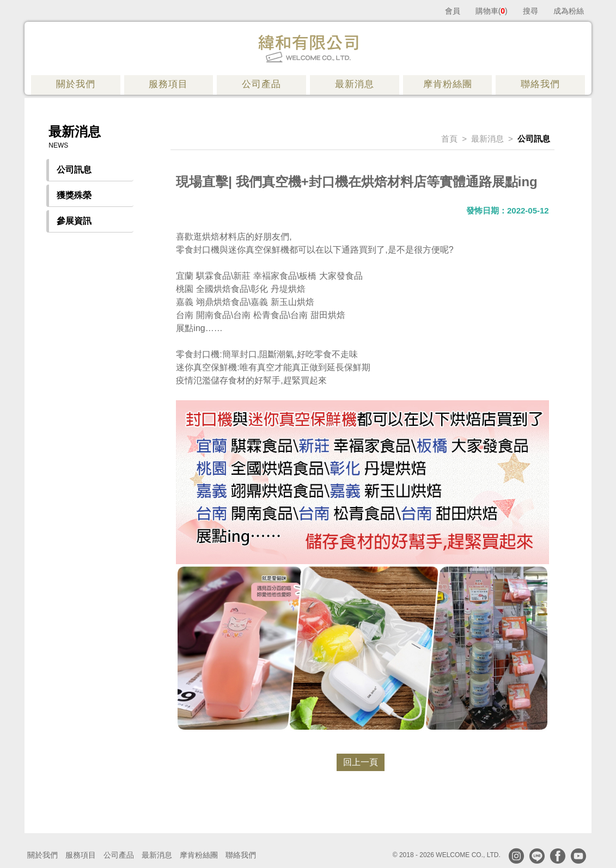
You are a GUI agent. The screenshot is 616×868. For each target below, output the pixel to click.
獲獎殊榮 (74, 195)
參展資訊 (74, 221)
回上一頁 (361, 762)
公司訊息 (74, 170)
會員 (453, 11)
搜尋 (530, 11)
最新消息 (487, 139)
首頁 (449, 139)
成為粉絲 (569, 11)
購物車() (492, 11)
